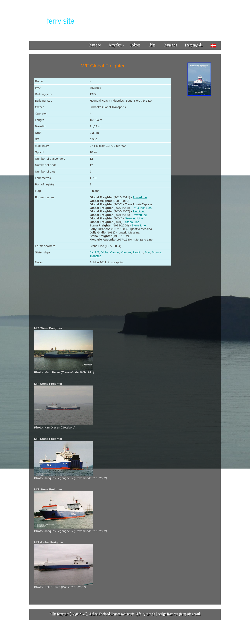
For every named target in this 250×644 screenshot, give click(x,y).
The (54, 20)
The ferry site (61, 614)
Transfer (95, 256)
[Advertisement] (199, 158)
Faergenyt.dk (194, 45)
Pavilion (138, 252)
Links (152, 45)
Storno (156, 252)
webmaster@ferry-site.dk (138, 614)
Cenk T (94, 252)
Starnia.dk (170, 45)
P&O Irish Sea (142, 208)
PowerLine (140, 197)
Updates (135, 45)
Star (147, 252)
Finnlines (139, 211)
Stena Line (132, 222)
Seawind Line (134, 218)
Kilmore (126, 252)
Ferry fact (117, 45)
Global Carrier (110, 252)
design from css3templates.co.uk (179, 614)
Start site (95, 45)
